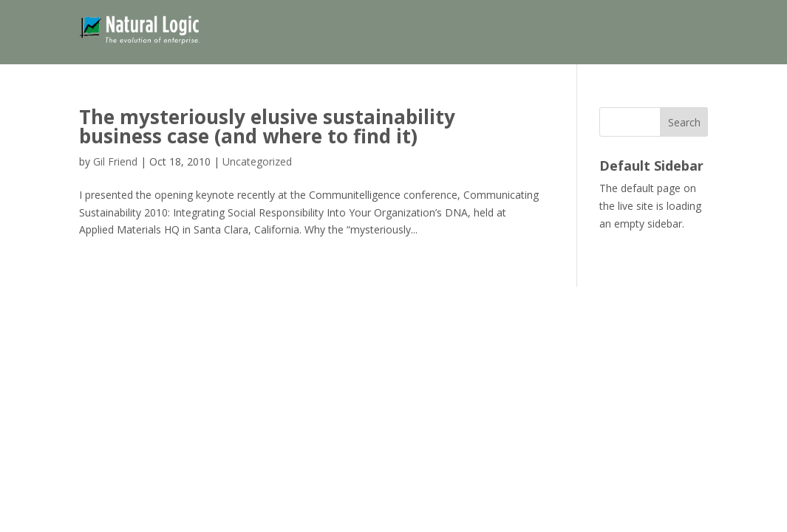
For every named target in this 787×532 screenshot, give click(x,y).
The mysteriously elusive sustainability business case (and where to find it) (267, 126)
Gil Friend (115, 161)
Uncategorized (257, 161)
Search (684, 122)
